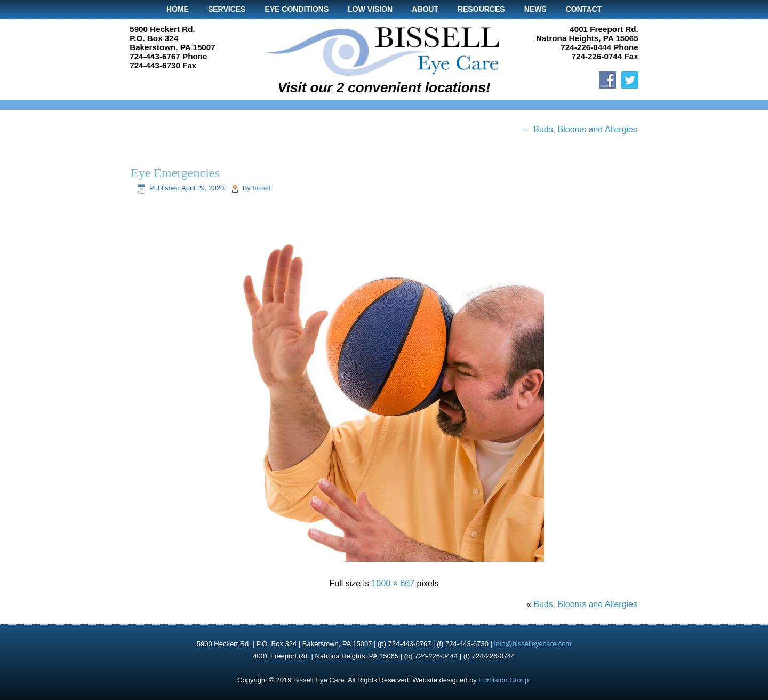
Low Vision (370, 9)
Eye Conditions (297, 9)
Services (227, 9)
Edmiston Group (503, 680)
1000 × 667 (393, 583)
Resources (481, 9)
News (535, 9)
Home (178, 9)
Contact (584, 9)
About (425, 9)
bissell (262, 188)
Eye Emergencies (175, 173)
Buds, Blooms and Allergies (580, 129)
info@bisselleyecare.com (533, 644)
